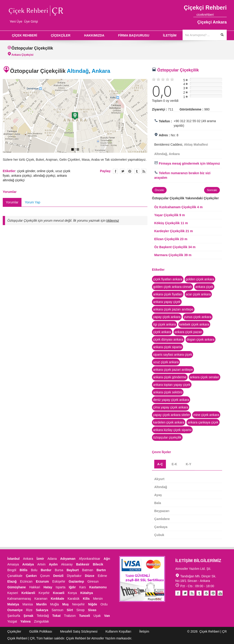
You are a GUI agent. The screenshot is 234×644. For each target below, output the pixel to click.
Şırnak (28, 616)
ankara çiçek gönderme (170, 377)
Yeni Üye (16, 21)
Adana (52, 559)
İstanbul (13, 559)
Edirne (102, 576)
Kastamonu (98, 587)
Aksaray (67, 564)
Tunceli (85, 616)
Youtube (206, 593)
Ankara (101, 71)
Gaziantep (76, 581)
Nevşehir (78, 604)
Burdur (46, 570)
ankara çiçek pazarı (188, 332)
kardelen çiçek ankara (169, 422)
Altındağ (78, 71)
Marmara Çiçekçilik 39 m (173, 255)
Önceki (159, 190)
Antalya (28, 564)
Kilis (86, 599)
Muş (66, 604)
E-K (174, 464)
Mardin (42, 604)
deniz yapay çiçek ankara (171, 400)
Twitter (122, 171)
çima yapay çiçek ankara (171, 407)
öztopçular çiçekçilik (167, 437)
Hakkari (35, 587)
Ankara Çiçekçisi (22, 55)
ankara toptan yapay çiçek (172, 385)
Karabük (74, 599)
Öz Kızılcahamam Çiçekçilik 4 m (178, 207)
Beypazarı (162, 511)
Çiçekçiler (14, 631)
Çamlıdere (162, 519)
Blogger (192, 593)
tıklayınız (113, 221)
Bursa (59, 570)
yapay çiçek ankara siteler (172, 415)
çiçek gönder (26, 171)
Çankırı (31, 576)
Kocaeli (59, 593)
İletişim (144, 631)
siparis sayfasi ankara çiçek (173, 355)
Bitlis (24, 570)
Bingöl (12, 570)
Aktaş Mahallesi (196, 145)
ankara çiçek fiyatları (168, 294)
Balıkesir (83, 564)
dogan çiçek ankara (201, 339)
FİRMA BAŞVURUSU (134, 35)
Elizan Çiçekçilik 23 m (171, 239)
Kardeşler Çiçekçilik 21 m (174, 231)
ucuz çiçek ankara (166, 362)
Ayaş (158, 495)
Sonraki (212, 190)
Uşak (97, 616)
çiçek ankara (162, 332)
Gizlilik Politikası (41, 631)
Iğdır (72, 587)
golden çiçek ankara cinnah (173, 287)
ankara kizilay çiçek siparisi (172, 430)
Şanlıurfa (14, 616)
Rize (29, 610)
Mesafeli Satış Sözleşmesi (79, 631)
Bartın (101, 570)
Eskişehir (59, 581)
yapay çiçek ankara (167, 317)
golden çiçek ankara (200, 279)
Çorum (45, 576)
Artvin (41, 564)
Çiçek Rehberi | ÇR (213, 631)
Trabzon (70, 616)
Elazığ (12, 581)
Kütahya (86, 593)
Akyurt (159, 479)
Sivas (92, 610)
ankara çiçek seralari (205, 377)
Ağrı (107, 559)
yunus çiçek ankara (198, 317)
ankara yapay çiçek (167, 302)
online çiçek (45, 171)
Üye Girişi (31, 21)
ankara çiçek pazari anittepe (173, 370)
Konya (72, 593)
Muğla (54, 604)
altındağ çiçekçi (44, 176)
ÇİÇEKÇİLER (61, 35)
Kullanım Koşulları (118, 631)
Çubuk (159, 535)
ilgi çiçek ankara (165, 324)
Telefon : (165, 121)
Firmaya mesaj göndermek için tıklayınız (187, 163)
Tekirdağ (43, 616)
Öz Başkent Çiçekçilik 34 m (175, 247)
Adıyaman (68, 559)
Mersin (98, 599)
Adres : (164, 135)
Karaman (41, 599)
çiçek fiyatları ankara (168, 279)
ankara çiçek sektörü (168, 392)
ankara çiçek (204, 287)
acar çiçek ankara (198, 294)
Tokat (56, 616)
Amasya (13, 564)
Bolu (34, 570)
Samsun (57, 610)
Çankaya (161, 527)
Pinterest (213, 593)
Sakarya (42, 610)
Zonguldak (41, 621)
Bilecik (98, 564)
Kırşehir (44, 593)
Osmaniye (15, 610)
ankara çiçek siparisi (168, 347)
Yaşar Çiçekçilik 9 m (170, 215)
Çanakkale (15, 576)
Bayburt (73, 570)
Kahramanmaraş (19, 599)
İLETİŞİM (170, 35)
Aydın (53, 564)
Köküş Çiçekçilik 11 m (171, 223)
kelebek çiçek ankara (194, 324)
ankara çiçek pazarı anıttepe (173, 309)
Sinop (80, 610)
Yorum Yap (33, 202)
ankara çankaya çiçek (203, 422)
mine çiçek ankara (206, 415)
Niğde (93, 604)
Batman (88, 570)
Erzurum (42, 581)
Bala (158, 503)
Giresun (93, 581)
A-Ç (160, 464)
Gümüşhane (17, 587)
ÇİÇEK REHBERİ (24, 35)
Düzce (90, 576)
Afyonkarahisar (89, 559)
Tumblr (199, 593)
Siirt (70, 610)
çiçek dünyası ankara (168, 339)
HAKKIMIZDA (94, 35)
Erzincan (26, 581)
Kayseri (13, 593)
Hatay (48, 587)
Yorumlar (12, 202)
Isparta (61, 587)
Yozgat (12, 621)
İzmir (40, 559)
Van (107, 616)
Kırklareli (28, 593)
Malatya (13, 604)
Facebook (178, 593)
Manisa (28, 604)
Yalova (25, 621)
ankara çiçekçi (21, 176)
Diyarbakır (74, 576)
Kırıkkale (57, 599)
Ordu (104, 604)
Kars (83, 587)
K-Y (189, 464)
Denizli (58, 576)
